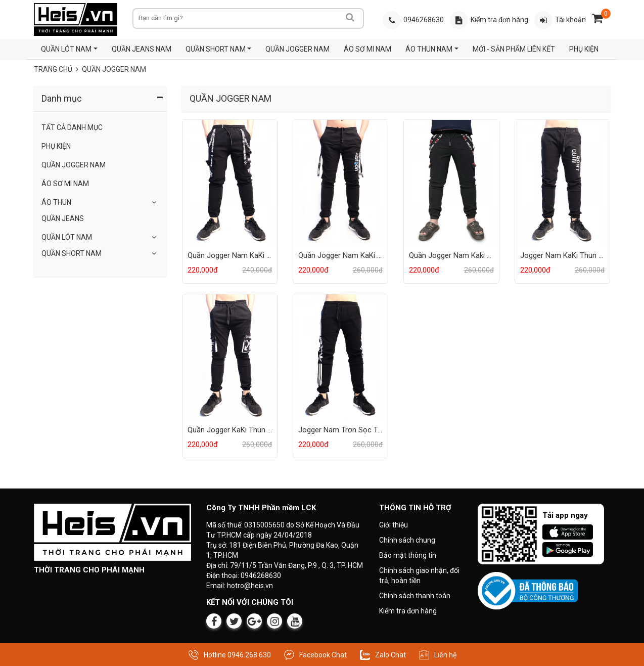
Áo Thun (56, 202)
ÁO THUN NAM (429, 49)
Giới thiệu (394, 525)
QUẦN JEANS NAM (142, 49)
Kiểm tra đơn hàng (408, 611)
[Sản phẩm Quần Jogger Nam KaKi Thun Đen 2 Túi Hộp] (230, 183)
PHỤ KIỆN (584, 49)
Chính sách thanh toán (415, 596)
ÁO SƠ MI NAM (367, 49)
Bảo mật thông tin (408, 555)
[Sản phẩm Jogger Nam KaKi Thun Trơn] (562, 183)
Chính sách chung (407, 540)
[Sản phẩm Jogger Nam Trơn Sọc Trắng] (340, 357)
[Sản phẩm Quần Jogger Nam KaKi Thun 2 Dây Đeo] (340, 183)
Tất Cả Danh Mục (72, 127)
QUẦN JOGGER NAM (297, 49)
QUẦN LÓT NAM (66, 49)
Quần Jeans (63, 218)
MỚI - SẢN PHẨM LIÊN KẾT (514, 49)
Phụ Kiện (56, 146)
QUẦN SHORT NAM (216, 49)
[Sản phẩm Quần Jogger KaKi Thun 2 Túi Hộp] (230, 357)
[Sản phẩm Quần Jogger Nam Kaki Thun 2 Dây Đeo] (451, 183)
